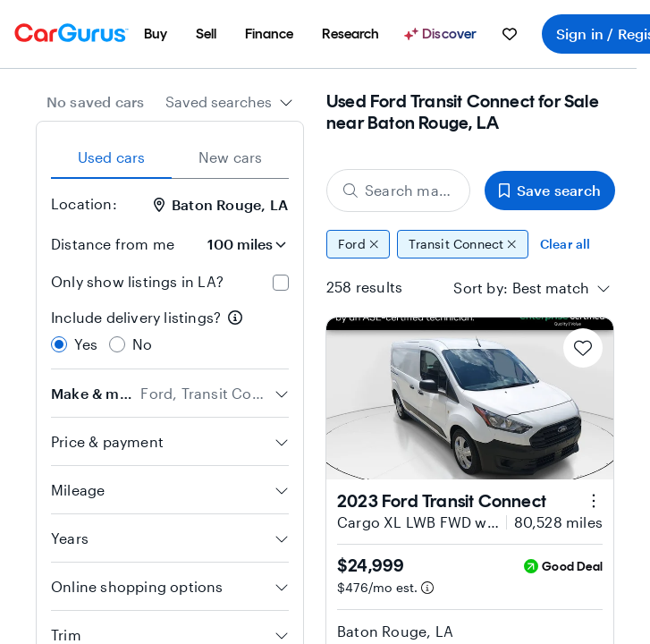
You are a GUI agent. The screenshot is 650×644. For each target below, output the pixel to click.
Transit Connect (463, 244)
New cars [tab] (231, 157)
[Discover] (443, 34)
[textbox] (551, 288)
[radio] (59, 344)
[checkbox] (281, 283)
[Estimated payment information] (427, 588)
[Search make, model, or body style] (398, 191)
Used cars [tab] (112, 157)
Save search (550, 190)
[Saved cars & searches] (510, 34)
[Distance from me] (239, 244)
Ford (358, 244)
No (142, 344)
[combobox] (229, 102)
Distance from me (113, 244)
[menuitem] (156, 34)
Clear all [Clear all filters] (566, 244)
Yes (86, 344)
